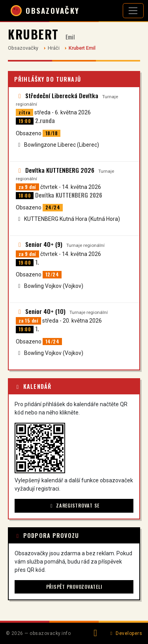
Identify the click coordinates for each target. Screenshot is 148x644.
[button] (40, 448)
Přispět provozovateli (74, 587)
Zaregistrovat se (74, 505)
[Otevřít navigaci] (133, 11)
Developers (125, 633)
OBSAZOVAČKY (45, 11)
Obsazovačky (23, 48)
